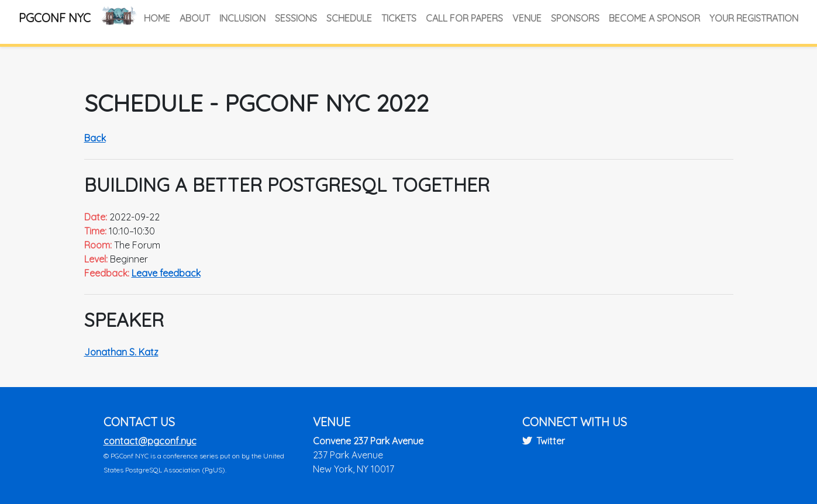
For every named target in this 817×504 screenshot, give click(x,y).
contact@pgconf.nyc (150, 441)
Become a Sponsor (654, 18)
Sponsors (575, 18)
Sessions (296, 18)
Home (157, 18)
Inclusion (242, 18)
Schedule (349, 18)
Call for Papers (464, 18)
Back (95, 138)
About (195, 18)
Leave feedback (166, 273)
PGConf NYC (55, 18)
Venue (527, 18)
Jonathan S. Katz (121, 352)
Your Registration (754, 18)
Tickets (399, 18)
